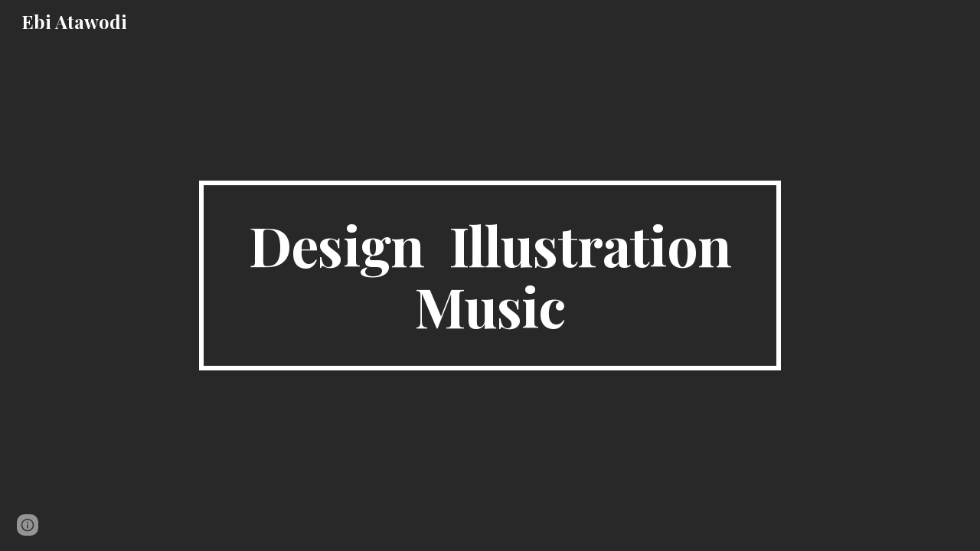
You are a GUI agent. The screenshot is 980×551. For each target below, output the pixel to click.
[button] (28, 525)
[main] (490, 275)
